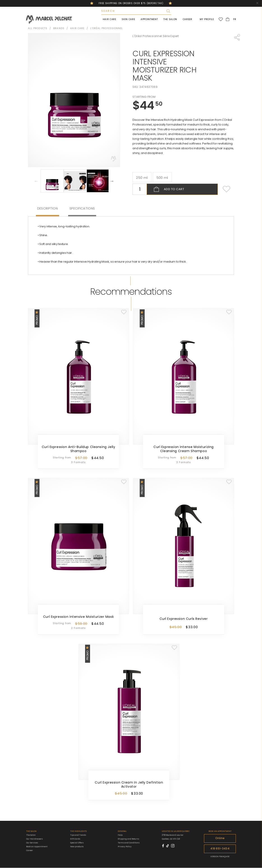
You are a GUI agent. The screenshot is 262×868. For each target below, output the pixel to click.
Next (112, 181)
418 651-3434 (220, 849)
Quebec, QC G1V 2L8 (171, 839)
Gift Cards (75, 839)
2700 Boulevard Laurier (173, 835)
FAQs (120, 835)
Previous (36, 181)
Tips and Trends (78, 836)
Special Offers (77, 843)
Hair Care (109, 20)
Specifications (82, 209)
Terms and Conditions (129, 843)
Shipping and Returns (128, 839)
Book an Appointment (37, 847)
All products (38, 29)
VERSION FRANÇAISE (220, 857)
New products (77, 847)
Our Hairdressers (34, 839)
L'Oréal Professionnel (107, 29)
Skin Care (128, 20)
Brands (59, 29)
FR (234, 20)
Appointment (149, 20)
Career (187, 20)
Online (220, 839)
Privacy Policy (125, 847)
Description (48, 209)
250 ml (142, 178)
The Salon (170, 20)
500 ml (162, 178)
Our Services (32, 843)
